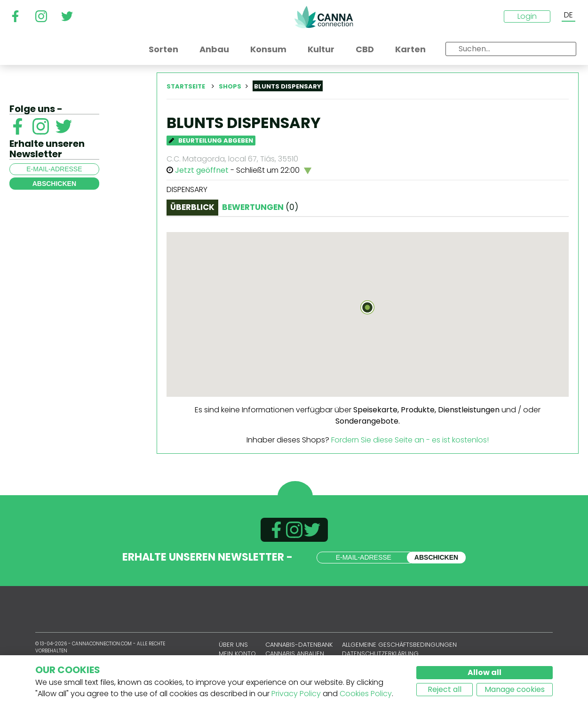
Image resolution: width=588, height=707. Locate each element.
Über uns (233, 645)
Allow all (485, 672)
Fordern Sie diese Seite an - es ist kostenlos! (410, 440)
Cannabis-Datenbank (299, 645)
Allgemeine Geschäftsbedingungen (399, 645)
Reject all (445, 689)
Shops (230, 86)
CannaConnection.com (324, 17)
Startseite (186, 86)
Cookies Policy (366, 694)
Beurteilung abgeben (211, 141)
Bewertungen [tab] (260, 207)
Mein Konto (237, 654)
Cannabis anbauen (295, 654)
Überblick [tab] (192, 207)
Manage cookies (515, 689)
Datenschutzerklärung (380, 654)
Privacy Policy (296, 694)
